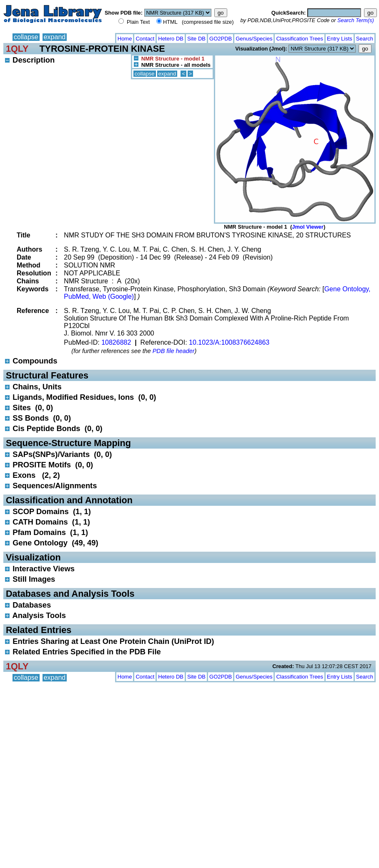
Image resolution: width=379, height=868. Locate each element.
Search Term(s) (356, 20)
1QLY (17, 49)
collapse (26, 37)
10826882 (116, 342)
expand (55, 37)
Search (365, 39)
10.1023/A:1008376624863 (229, 342)
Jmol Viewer (308, 227)
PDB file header (174, 351)
